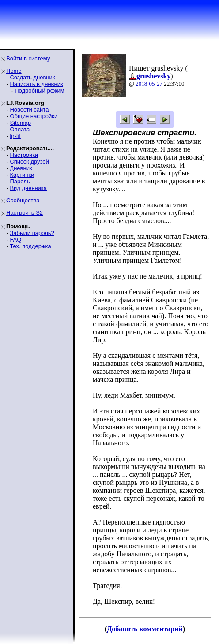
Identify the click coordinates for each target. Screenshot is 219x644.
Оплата (20, 129)
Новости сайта (29, 110)
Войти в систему (28, 58)
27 (160, 84)
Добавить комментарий (145, 629)
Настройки (24, 155)
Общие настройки (34, 116)
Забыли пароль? (32, 233)
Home (14, 71)
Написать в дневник (36, 84)
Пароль (20, 181)
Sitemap (20, 123)
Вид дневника (28, 188)
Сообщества (23, 200)
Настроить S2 (25, 213)
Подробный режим (39, 91)
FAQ (15, 240)
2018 (141, 84)
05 (152, 84)
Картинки (22, 175)
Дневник (21, 168)
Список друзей (29, 162)
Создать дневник (32, 77)
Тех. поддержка (30, 246)
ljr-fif (15, 136)
